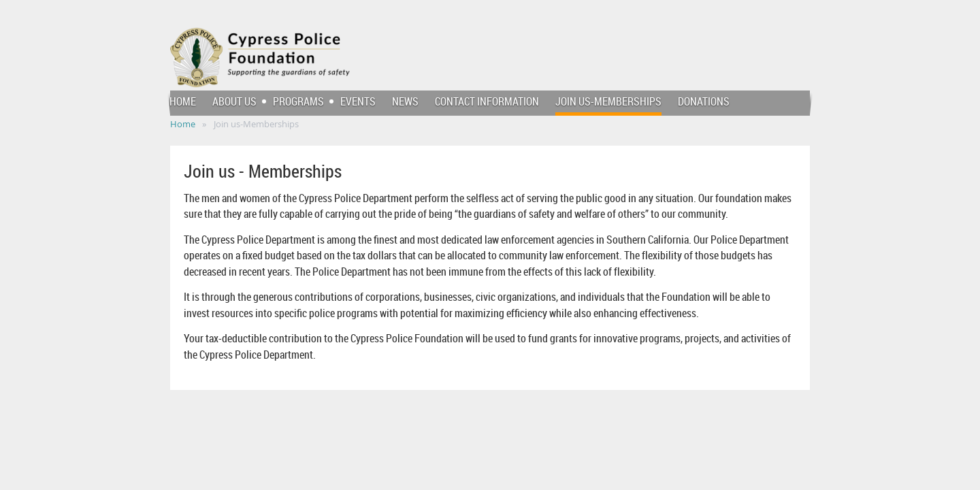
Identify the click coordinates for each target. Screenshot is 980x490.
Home (183, 124)
